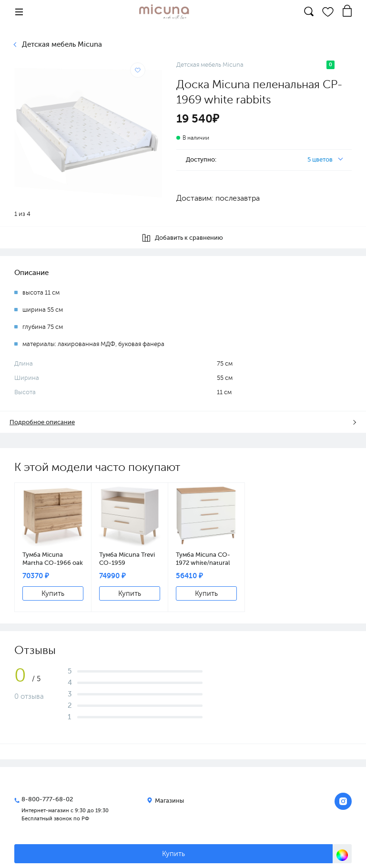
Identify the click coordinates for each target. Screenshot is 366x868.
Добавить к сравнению (183, 238)
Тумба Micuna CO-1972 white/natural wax (203, 559)
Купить (53, 593)
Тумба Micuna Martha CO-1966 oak (53, 559)
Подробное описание (42, 422)
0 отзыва (29, 696)
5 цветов (320, 159)
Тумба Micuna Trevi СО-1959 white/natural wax (127, 559)
